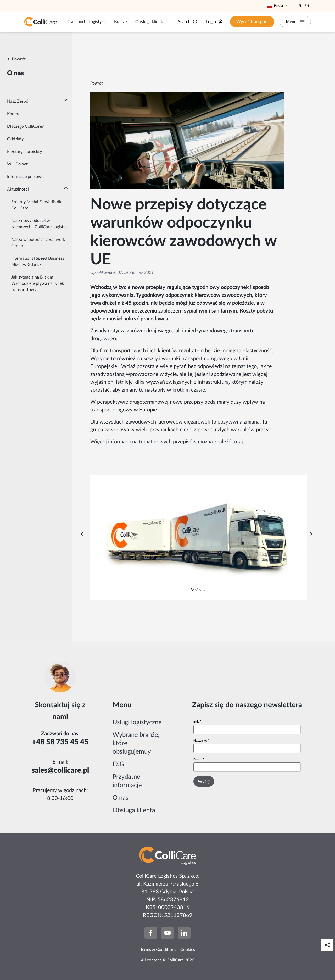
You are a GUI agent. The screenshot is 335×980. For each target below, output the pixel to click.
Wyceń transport (252, 22)
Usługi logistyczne (137, 722)
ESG (118, 764)
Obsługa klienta (150, 22)
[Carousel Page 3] (201, 589)
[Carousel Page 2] (197, 589)
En (307, 6)
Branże (121, 22)
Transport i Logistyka (87, 22)
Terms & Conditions (158, 950)
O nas (120, 798)
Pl (300, 6)
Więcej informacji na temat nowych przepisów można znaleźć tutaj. (167, 442)
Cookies (188, 950)
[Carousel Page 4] (205, 589)
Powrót (19, 59)
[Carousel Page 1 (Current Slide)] (192, 589)
